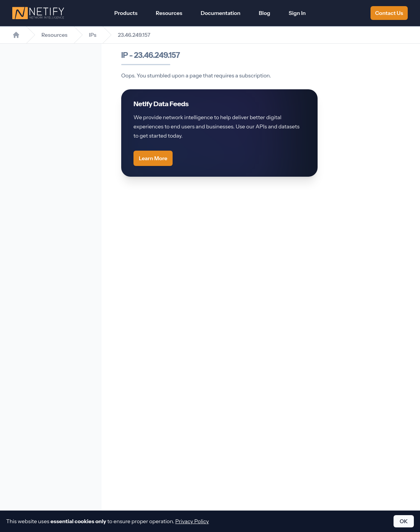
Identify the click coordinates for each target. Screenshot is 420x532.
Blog (265, 13)
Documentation (221, 13)
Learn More (153, 158)
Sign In (297, 13)
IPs (93, 35)
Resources (169, 13)
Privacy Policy (192, 521)
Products (126, 13)
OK (404, 521)
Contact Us (389, 13)
